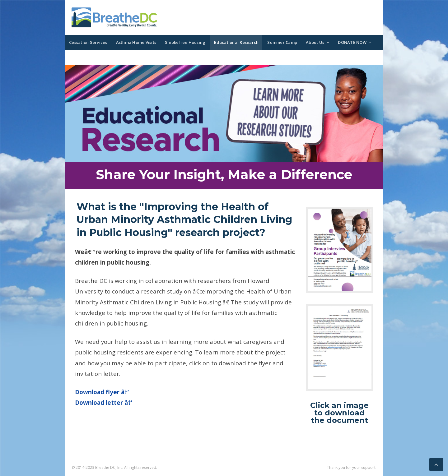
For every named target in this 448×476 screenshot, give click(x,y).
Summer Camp (282, 42)
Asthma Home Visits (136, 42)
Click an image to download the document (339, 413)
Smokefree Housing (185, 42)
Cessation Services (88, 42)
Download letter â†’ (104, 402)
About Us (315, 42)
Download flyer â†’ (102, 392)
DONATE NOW (352, 42)
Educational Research (236, 42)
